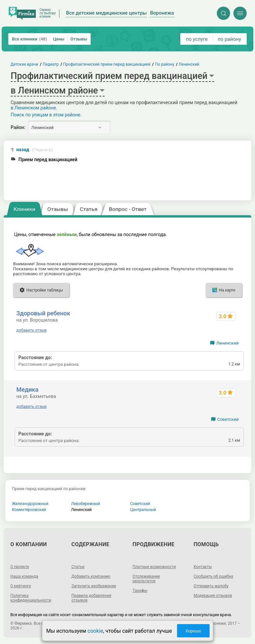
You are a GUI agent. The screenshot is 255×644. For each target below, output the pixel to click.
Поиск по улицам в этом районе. (46, 115)
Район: (18, 127)
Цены (59, 39)
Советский (228, 419)
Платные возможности (154, 567)
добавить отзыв (31, 330)
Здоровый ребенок (43, 313)
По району (165, 64)
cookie (95, 631)
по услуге (197, 39)
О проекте (20, 567)
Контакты (203, 567)
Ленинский (227, 343)
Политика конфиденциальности (31, 598)
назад (35, 150)
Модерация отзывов (213, 596)
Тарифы (140, 591)
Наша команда (24, 576)
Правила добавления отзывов (91, 598)
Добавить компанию (91, 576)
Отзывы (79, 39)
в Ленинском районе (33, 108)
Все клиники (30, 39)
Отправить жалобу (211, 586)
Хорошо (193, 631)
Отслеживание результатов (146, 579)
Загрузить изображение (94, 586)
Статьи (78, 567)
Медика (27, 389)
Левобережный (85, 504)
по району (229, 39)
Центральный (143, 510)
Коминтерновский (29, 510)
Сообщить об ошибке (213, 576)
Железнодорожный (30, 504)
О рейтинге (21, 586)
